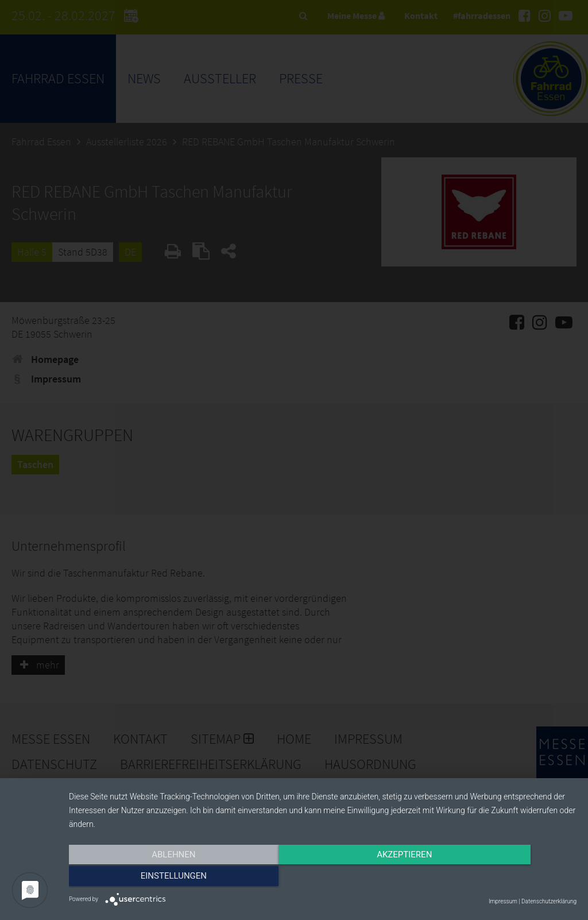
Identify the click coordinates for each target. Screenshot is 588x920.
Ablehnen (145, 878)
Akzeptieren (323, 878)
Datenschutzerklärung (549, 901)
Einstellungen (500, 878)
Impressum (503, 901)
